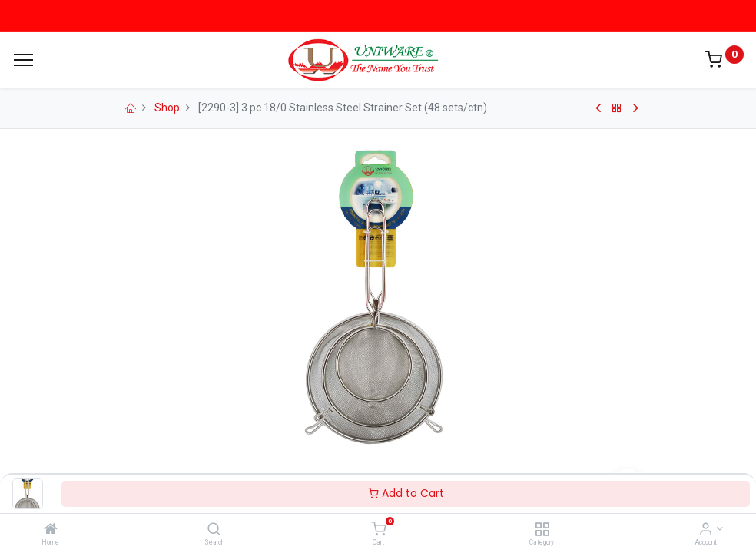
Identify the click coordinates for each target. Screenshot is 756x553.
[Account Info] (706, 530)
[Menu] (23, 60)
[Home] (51, 530)
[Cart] (378, 530)
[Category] (542, 530)
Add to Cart (406, 493)
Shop (167, 108)
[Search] (214, 530)
